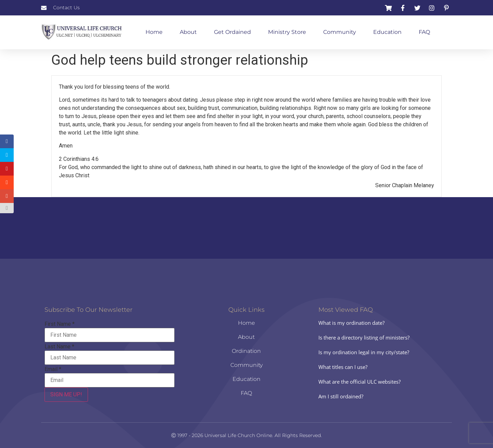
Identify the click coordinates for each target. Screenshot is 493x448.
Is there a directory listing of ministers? (364, 337)
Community (340, 32)
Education (387, 32)
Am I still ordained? (341, 396)
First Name (60, 324)
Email (53, 369)
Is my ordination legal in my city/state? (364, 352)
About (188, 32)
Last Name (59, 347)
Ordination (246, 351)
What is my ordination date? (351, 323)
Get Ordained (232, 32)
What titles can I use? (343, 367)
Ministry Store (287, 32)
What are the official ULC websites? (359, 382)
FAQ (424, 32)
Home (154, 32)
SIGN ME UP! (66, 394)
